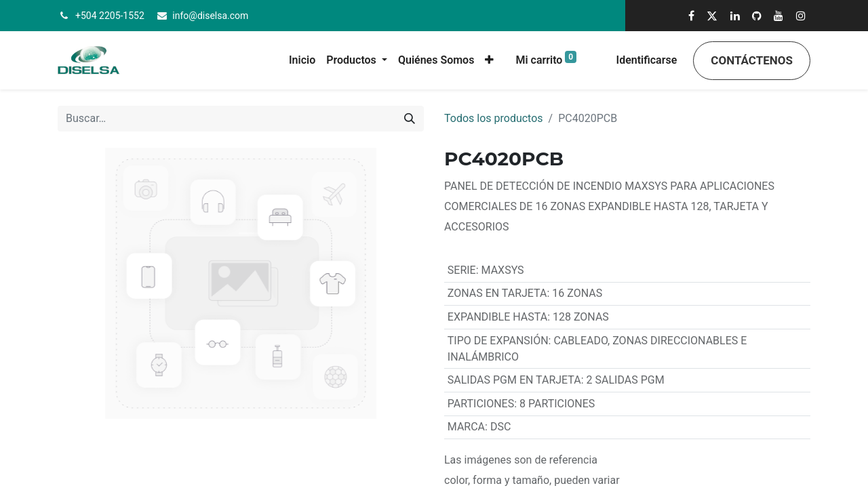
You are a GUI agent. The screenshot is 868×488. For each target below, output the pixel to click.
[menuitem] (302, 60)
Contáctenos (752, 60)
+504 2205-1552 (110, 16)
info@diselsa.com (210, 16)
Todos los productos (494, 118)
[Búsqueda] (410, 119)
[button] (489, 60)
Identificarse (647, 60)
